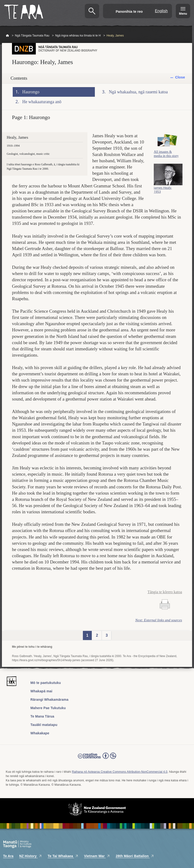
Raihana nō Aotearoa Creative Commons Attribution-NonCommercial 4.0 (120, 772)
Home (7, 36)
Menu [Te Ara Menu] (183, 14)
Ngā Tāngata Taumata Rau (32, 36)
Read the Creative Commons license (97, 759)
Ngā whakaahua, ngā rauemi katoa (138, 92)
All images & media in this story (166, 156)
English (161, 11)
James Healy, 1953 (163, 192)
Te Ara (8, 856)
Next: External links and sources (159, 620)
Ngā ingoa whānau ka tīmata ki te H (78, 36)
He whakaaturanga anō (42, 102)
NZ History (31, 856)
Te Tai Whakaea (63, 856)
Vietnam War (97, 856)
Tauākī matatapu (44, 725)
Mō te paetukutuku (46, 683)
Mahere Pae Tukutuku (48, 708)
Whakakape (40, 733)
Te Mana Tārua (42, 716)
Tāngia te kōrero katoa (165, 592)
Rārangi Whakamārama (49, 700)
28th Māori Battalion (135, 856)
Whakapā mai (41, 691)
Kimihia (92, 11)
